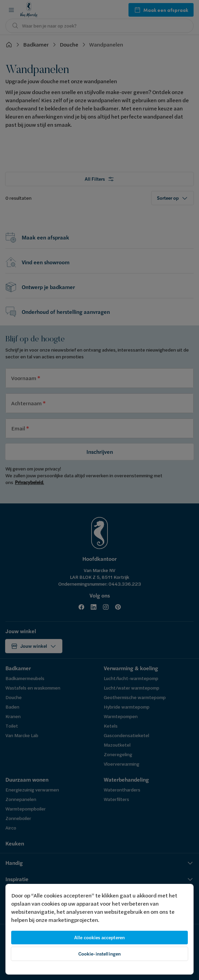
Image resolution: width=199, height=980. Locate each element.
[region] (99, 929)
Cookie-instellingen (100, 954)
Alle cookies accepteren (99, 938)
